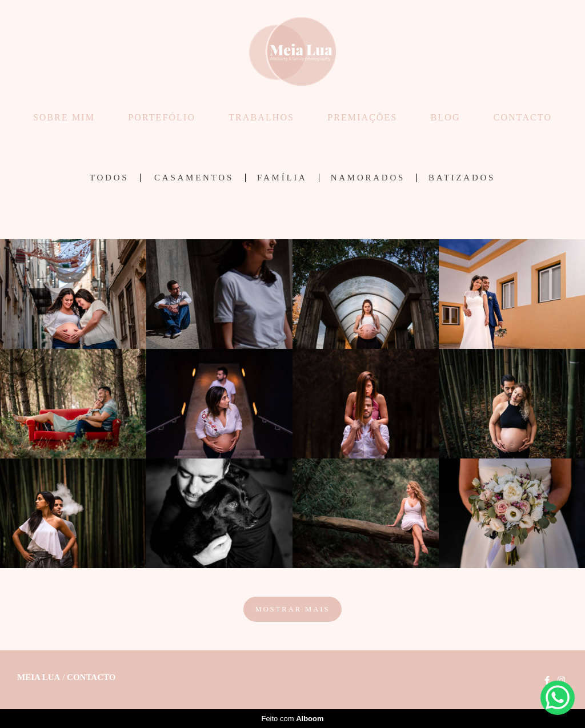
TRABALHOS (261, 117)
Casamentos (194, 178)
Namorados (368, 178)
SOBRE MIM (64, 117)
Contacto (91, 677)
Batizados (462, 178)
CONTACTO (523, 117)
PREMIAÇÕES (362, 117)
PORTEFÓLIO (162, 117)
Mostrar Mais (293, 609)
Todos (109, 178)
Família (282, 178)
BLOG (446, 117)
